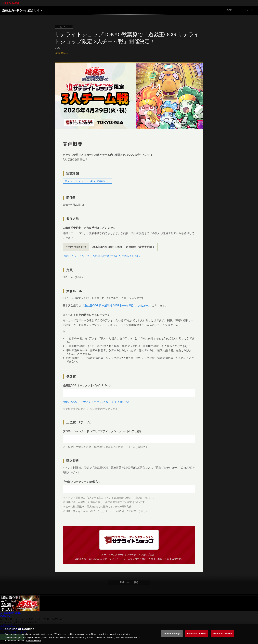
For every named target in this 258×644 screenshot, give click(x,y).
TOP (229, 10)
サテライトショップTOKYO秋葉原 (85, 181)
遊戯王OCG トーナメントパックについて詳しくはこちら (97, 402)
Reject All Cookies (197, 635)
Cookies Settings (172, 635)
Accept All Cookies (222, 635)
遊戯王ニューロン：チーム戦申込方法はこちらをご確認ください (102, 256)
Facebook (8, 613)
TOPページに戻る (129, 583)
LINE (18, 613)
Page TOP (6, 616)
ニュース (248, 10)
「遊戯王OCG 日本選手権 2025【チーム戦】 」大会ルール (117, 306)
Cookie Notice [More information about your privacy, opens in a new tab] (34, 642)
